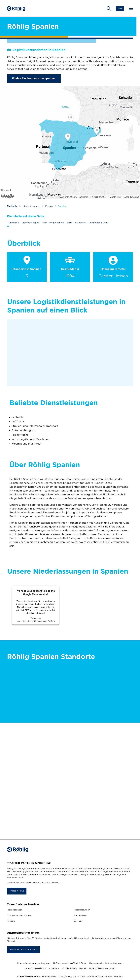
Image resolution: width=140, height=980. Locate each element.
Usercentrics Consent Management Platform (36, 621)
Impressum (54, 969)
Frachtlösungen (15, 910)
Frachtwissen (80, 916)
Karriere (11, 921)
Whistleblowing (69, 969)
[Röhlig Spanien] (70, 142)
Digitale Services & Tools (19, 916)
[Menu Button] (130, 9)
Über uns (78, 921)
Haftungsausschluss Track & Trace (70, 963)
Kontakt (83, 969)
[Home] (16, 9)
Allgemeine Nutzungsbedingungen (34, 963)
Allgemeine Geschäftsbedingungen (106, 963)
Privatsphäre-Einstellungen (102, 969)
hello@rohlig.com (67, 977)
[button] (109, 9)
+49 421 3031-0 (50, 977)
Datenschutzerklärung (36, 969)
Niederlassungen (82, 910)
